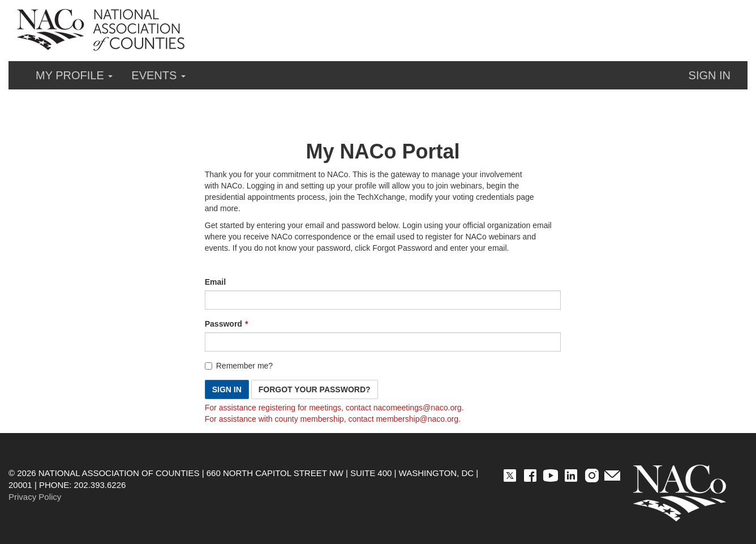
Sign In (227, 389)
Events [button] (158, 75)
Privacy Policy (35, 497)
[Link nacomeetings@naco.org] (418, 408)
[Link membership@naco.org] (417, 419)
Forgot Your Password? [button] (315, 389)
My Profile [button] (74, 75)
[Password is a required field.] (383, 342)
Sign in (710, 75)
